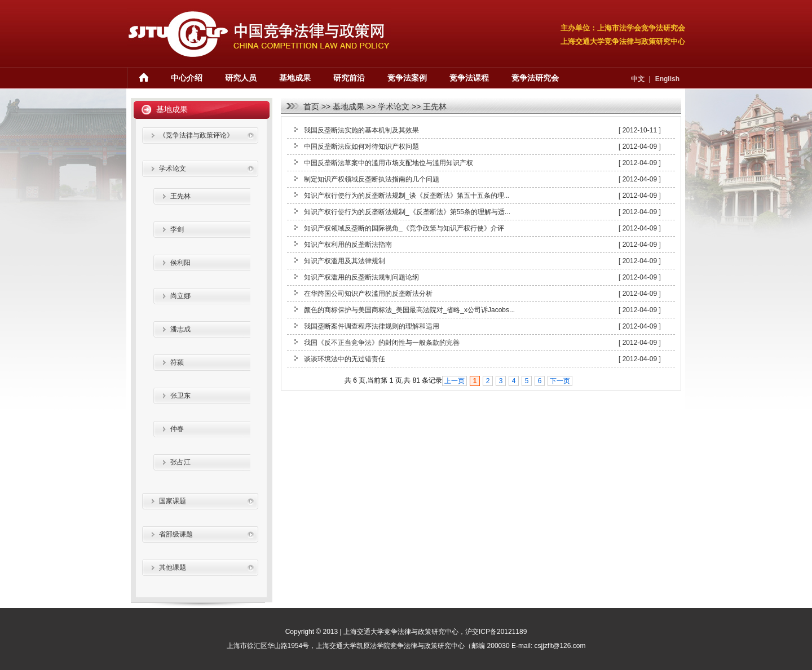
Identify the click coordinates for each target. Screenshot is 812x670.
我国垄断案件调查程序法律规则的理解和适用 (372, 326)
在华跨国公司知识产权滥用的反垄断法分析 (368, 294)
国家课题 (173, 501)
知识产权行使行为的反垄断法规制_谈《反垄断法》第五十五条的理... (407, 196)
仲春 (177, 429)
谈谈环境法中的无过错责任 (345, 359)
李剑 (177, 229)
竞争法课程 (469, 78)
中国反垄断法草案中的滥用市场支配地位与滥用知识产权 (389, 163)
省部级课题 (176, 534)
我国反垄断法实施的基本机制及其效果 (361, 130)
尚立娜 (180, 296)
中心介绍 (187, 78)
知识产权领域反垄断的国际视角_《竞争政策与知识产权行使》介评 (404, 228)
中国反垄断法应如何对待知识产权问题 (361, 147)
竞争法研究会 (535, 78)
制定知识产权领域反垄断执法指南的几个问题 (372, 179)
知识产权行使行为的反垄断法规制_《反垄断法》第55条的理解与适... (407, 212)
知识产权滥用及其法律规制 (345, 261)
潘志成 (180, 329)
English (667, 79)
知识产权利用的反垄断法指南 (348, 245)
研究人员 (241, 78)
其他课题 (173, 567)
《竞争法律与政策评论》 (196, 135)
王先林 (435, 107)
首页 (311, 107)
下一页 (560, 381)
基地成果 (295, 78)
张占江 (180, 462)
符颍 (177, 362)
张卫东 (180, 396)
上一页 (454, 381)
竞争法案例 (407, 78)
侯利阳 (180, 263)
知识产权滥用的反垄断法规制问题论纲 (361, 277)
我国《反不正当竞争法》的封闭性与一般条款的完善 (382, 343)
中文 (638, 79)
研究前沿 (349, 78)
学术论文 (394, 107)
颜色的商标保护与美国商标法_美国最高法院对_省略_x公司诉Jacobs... (409, 310)
